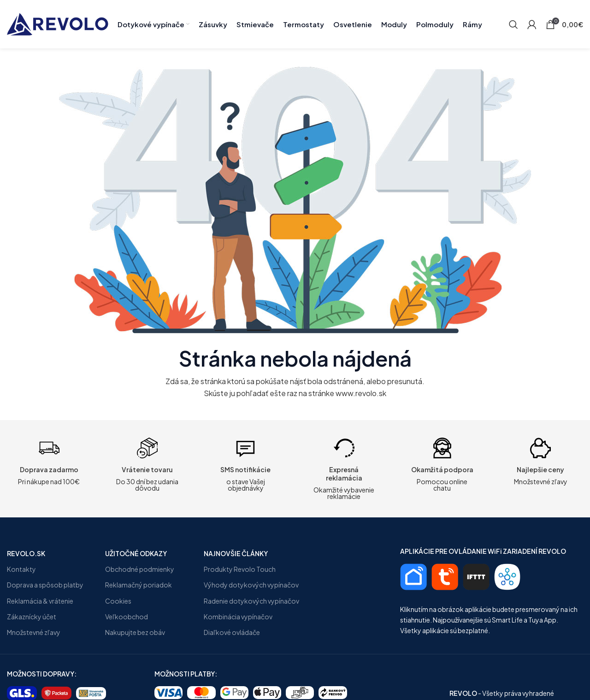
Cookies (118, 601)
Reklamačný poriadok (139, 585)
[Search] (513, 24)
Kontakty (21, 569)
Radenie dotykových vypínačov (251, 601)
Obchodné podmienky (140, 569)
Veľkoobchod (127, 617)
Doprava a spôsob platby (45, 585)
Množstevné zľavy (34, 632)
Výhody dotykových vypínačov (251, 585)
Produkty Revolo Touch (240, 569)
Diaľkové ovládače (232, 632)
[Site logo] (58, 23)
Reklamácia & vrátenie (40, 601)
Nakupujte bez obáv (135, 632)
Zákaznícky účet (32, 617)
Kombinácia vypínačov (238, 617)
